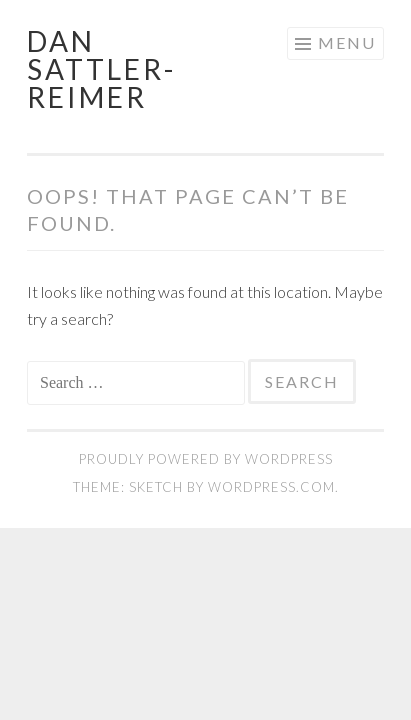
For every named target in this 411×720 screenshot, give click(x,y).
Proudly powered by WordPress (206, 459)
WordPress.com (271, 487)
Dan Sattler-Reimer (101, 69)
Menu (347, 42)
